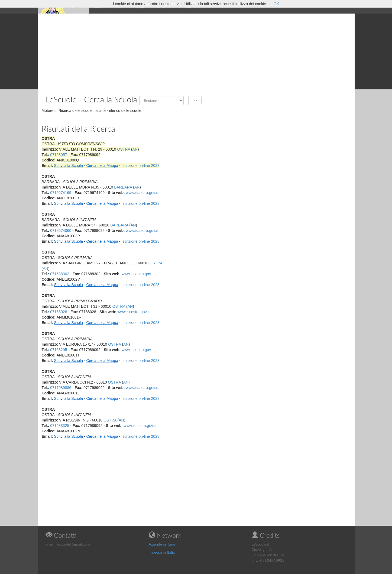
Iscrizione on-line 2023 (140, 166)
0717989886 (61, 388)
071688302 (60, 274)
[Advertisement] (196, 51)
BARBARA (123, 187)
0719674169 (61, 193)
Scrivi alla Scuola (68, 166)
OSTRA (124, 149)
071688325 (60, 426)
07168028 (59, 312)
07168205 (59, 350)
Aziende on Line (162, 544)
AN (135, 149)
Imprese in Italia (162, 552)
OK (276, 4)
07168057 (59, 155)
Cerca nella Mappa (102, 166)
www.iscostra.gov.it (142, 193)
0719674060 (61, 231)
